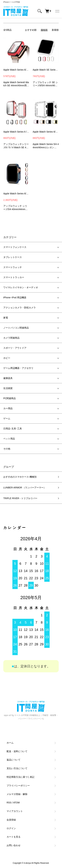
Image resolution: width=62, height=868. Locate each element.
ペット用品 (9, 439)
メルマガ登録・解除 (17, 794)
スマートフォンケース (15, 247)
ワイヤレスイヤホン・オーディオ (21, 287)
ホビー (7, 358)
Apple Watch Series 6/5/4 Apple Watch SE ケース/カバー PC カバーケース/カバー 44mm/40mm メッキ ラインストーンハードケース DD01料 (46, 132)
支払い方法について (17, 768)
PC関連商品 (10, 398)
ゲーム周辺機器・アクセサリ (18, 368)
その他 (7, 449)
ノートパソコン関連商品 (16, 328)
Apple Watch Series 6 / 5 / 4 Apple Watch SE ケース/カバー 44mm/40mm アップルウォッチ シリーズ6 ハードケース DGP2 (16, 132)
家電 (6, 318)
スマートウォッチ (13, 267)
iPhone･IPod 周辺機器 (15, 297)
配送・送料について (17, 751)
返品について (14, 760)
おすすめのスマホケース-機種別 (20, 477)
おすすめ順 (31, 30)
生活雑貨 (8, 388)
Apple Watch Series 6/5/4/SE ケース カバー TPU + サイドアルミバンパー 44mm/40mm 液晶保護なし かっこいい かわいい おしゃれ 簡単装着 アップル (16, 194)
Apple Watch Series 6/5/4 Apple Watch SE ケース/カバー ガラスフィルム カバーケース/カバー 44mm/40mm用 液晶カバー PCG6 (16, 70)
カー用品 (8, 408)
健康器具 (8, 378)
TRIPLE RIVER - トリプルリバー (20, 498)
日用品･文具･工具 (13, 429)
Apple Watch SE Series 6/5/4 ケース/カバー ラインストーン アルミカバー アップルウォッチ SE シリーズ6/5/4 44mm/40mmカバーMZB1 (46, 70)
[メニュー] (57, 11)
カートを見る (14, 837)
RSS (9, 803)
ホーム (10, 743)
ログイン (11, 828)
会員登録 (11, 820)
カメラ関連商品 (11, 338)
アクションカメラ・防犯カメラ (20, 308)
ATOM (16, 803)
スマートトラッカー (14, 277)
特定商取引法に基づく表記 (21, 777)
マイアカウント (15, 811)
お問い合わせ (14, 845)
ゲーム (7, 418)
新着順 (55, 30)
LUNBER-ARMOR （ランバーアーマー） (25, 488)
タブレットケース (13, 257)
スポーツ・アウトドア (15, 348)
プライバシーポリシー (18, 786)
